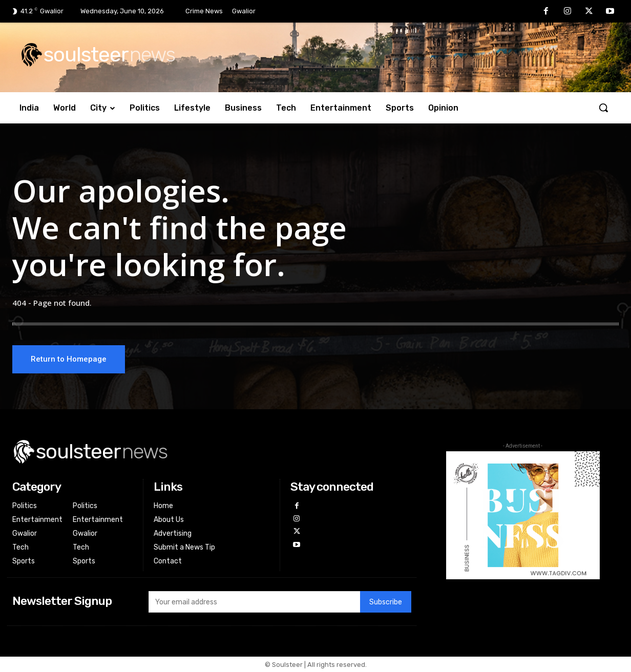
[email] (254, 602)
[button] (603, 108)
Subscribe (386, 602)
